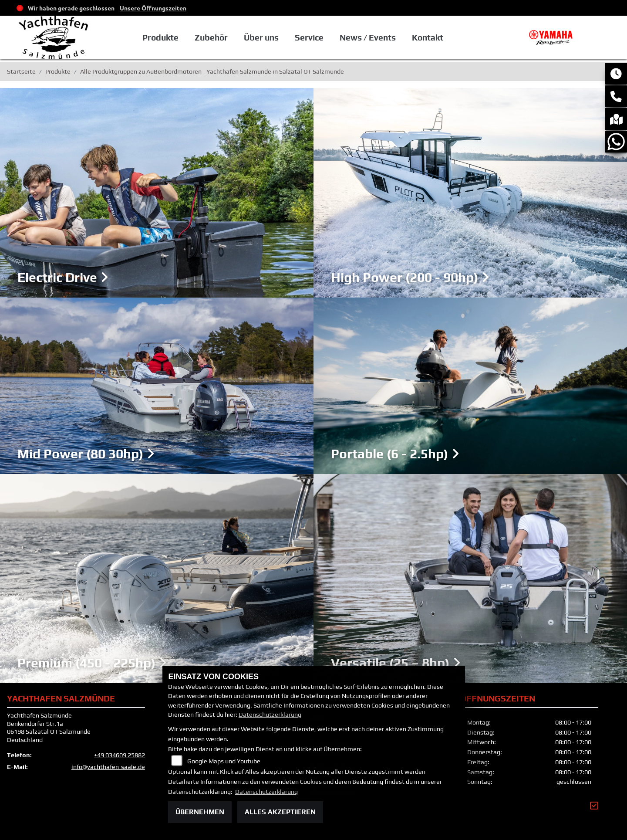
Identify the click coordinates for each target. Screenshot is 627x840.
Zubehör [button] (211, 37)
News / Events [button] (368, 37)
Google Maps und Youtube (224, 761)
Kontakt (428, 37)
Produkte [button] (160, 37)
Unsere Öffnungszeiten (153, 8)
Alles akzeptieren (280, 812)
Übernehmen (200, 812)
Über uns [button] (261, 37)
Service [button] (309, 37)
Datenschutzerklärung (270, 715)
